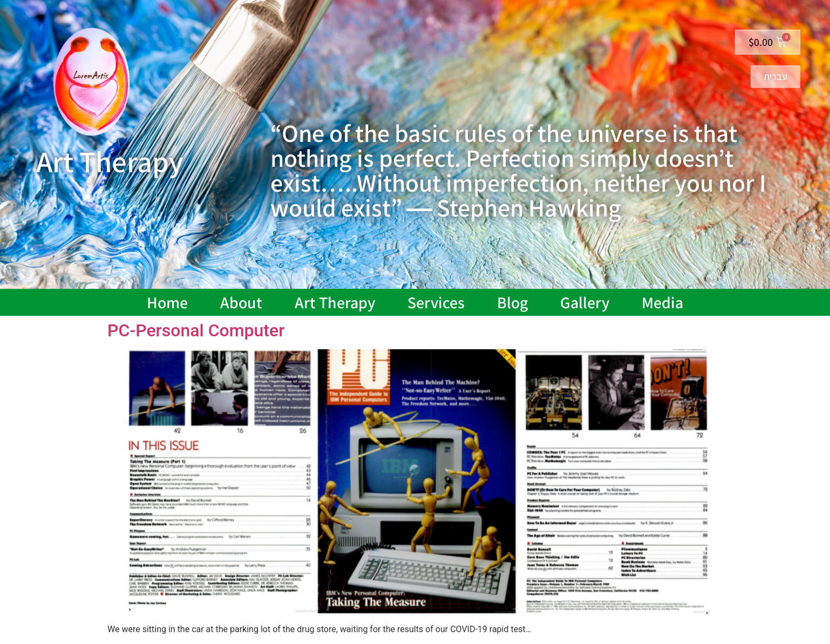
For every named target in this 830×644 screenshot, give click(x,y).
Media (662, 302)
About (241, 302)
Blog (512, 302)
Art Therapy (335, 302)
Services (436, 302)
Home (167, 302)
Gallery (585, 302)
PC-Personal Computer (196, 330)
